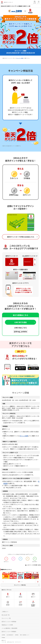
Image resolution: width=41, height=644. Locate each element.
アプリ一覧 (4, 642)
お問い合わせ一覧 (10, 642)
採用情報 (17, 635)
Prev (3, 582)
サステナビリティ (18, 642)
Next (38, 582)
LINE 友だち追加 (20, 322)
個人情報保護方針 (10, 635)
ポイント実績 (24, 436)
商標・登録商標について (25, 635)
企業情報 (3, 635)
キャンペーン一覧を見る (20, 585)
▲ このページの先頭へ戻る (33, 565)
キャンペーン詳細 (20, 58)
